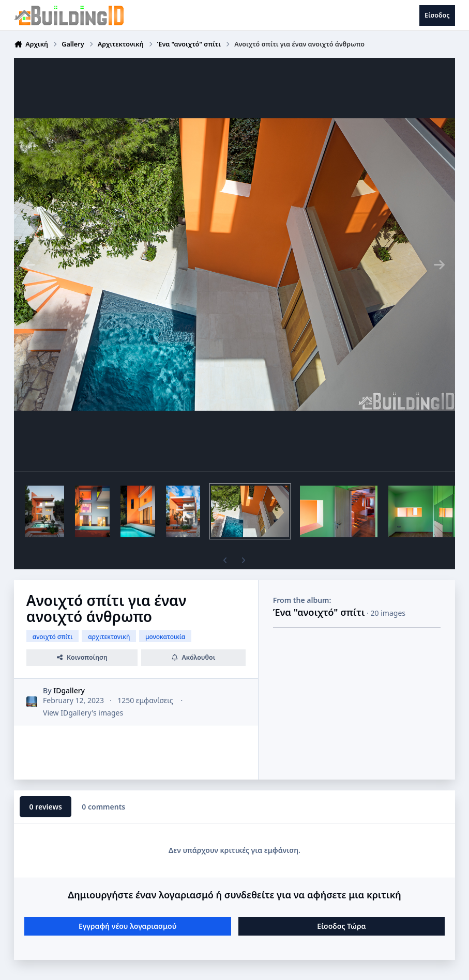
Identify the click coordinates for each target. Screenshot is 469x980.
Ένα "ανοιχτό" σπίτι (319, 612)
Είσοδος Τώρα (341, 926)
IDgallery (69, 690)
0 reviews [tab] (46, 807)
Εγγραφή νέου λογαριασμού (127, 926)
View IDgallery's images (83, 713)
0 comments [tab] (103, 807)
